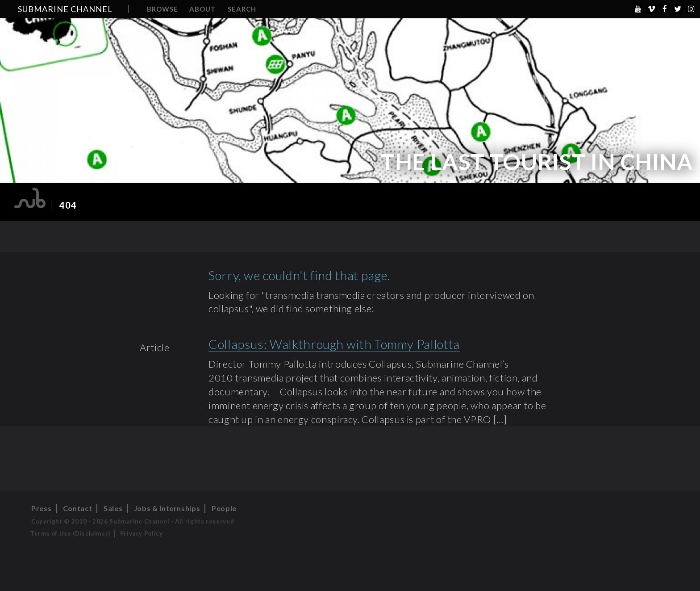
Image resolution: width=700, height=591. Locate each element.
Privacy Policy (142, 533)
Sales (113, 508)
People (224, 508)
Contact (77, 508)
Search (242, 9)
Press (41, 508)
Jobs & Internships (167, 508)
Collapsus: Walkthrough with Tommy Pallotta (334, 344)
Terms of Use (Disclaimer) (70, 533)
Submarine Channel (65, 9)
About (203, 9)
